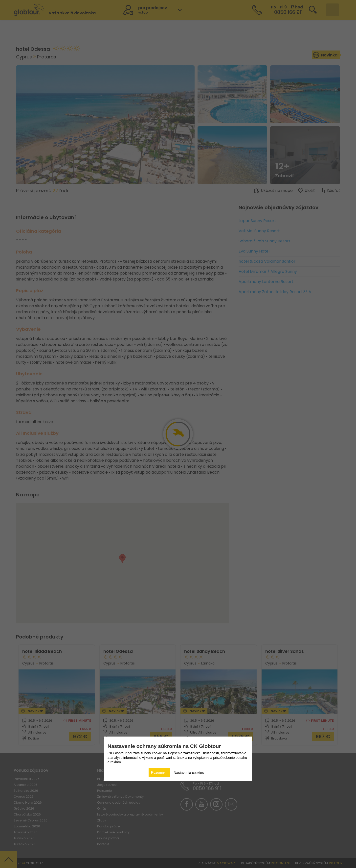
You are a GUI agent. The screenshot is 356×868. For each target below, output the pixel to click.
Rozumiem (159, 772)
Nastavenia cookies (189, 773)
